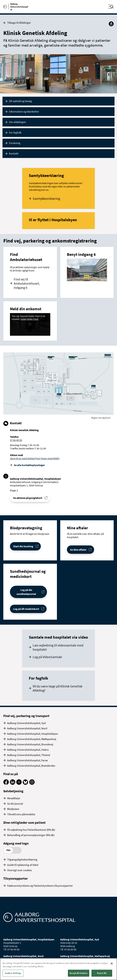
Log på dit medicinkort (26, 609)
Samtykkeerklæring (46, 198)
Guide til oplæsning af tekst (23, 865)
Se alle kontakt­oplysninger (29, 465)
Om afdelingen (17, 122)
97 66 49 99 (16, 440)
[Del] (111, 24)
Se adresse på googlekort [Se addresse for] (28, 498)
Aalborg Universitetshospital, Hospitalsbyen (33, 734)
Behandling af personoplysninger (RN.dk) (31, 835)
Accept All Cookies (79, 973)
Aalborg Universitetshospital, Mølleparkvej (32, 739)
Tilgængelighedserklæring (22, 859)
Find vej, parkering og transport (26, 716)
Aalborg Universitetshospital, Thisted (29, 755)
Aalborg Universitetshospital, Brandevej (30, 744)
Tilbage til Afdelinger (17, 23)
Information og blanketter (24, 112)
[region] (58, 969)
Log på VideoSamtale (47, 657)
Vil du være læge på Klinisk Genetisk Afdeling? (58, 688)
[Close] (112, 964)
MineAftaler (14, 798)
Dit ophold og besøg (20, 101)
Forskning (15, 143)
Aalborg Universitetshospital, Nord (27, 728)
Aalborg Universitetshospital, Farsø (27, 760)
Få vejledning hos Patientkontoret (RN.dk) (31, 830)
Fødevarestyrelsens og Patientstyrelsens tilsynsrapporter (40, 886)
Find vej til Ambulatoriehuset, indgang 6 (27, 283)
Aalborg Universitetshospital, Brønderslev (31, 766)
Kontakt (14, 153)
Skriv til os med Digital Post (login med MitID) (35, 458)
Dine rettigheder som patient (24, 822)
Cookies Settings (13, 973)
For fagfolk (15, 132)
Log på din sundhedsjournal (26, 592)
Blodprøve (13, 809)
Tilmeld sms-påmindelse (21, 814)
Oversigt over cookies (19, 870)
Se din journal (15, 804)
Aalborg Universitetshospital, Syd (26, 723)
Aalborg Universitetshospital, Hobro (28, 750)
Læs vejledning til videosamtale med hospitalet (58, 647)
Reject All (102, 973)
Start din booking (23, 546)
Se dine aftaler (78, 550)
